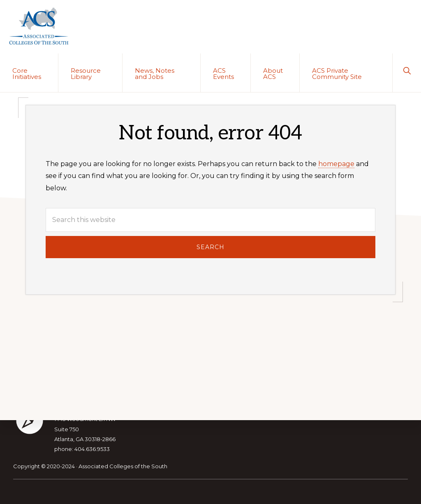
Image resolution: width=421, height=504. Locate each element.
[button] (407, 70)
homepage (336, 164)
